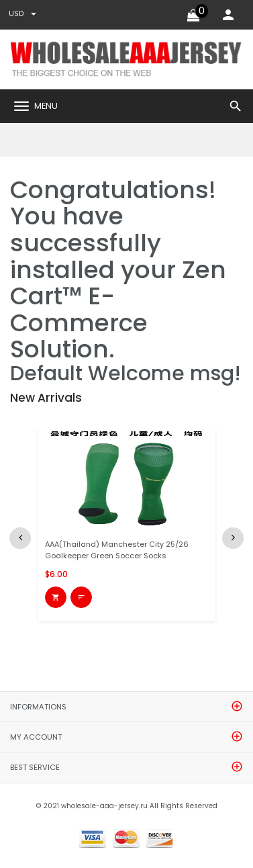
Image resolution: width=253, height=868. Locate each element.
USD (22, 14)
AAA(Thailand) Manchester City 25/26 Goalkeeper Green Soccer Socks (117, 550)
